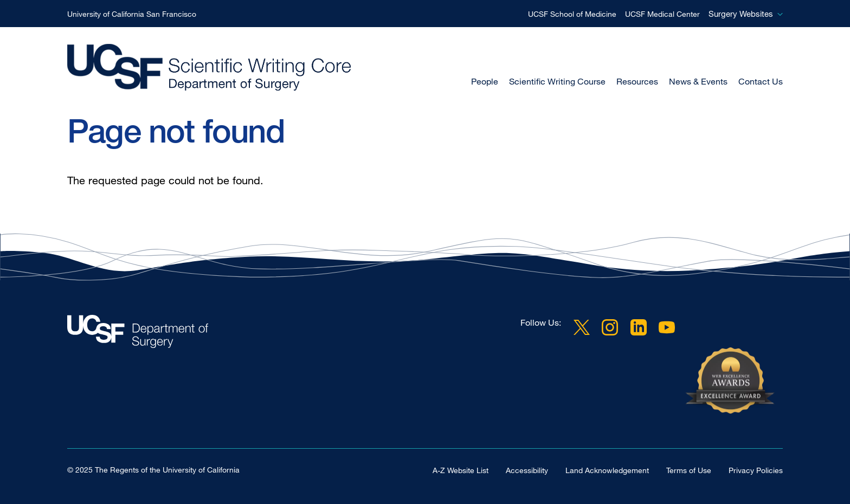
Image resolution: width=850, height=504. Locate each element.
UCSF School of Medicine (572, 14)
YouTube (667, 327)
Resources (637, 81)
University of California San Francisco (132, 14)
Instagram (610, 327)
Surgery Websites (741, 14)
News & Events (698, 81)
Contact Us (761, 81)
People (485, 81)
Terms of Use (689, 470)
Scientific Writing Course (557, 81)
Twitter (582, 327)
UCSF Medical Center (662, 14)
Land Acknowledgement (607, 470)
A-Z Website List (461, 470)
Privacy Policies (756, 470)
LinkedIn (639, 327)
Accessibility (527, 470)
